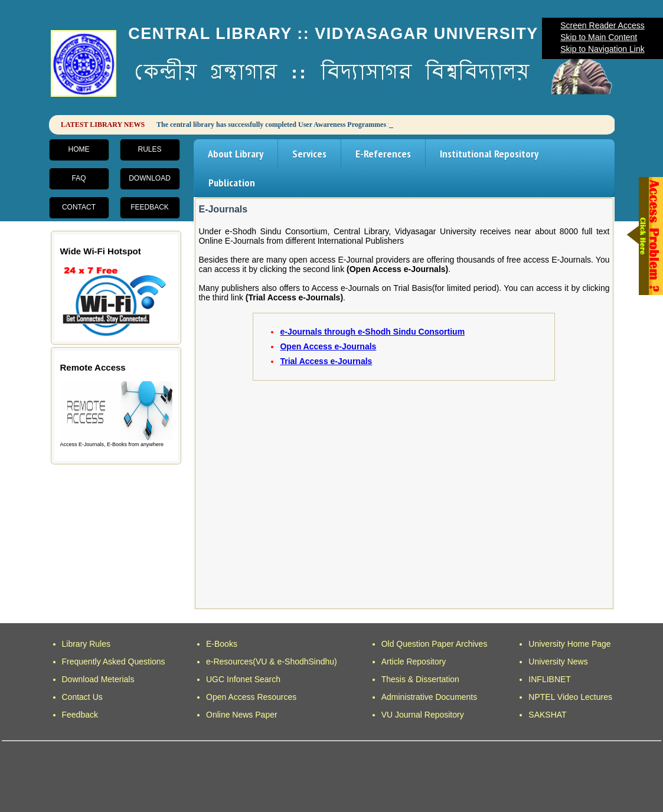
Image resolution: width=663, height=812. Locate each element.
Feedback (150, 207)
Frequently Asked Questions (114, 662)
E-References (383, 154)
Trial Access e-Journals (326, 361)
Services (309, 154)
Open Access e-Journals (328, 346)
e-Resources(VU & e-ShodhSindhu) (272, 662)
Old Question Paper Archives (435, 644)
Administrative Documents (430, 697)
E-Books (222, 644)
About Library (236, 154)
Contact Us (82, 697)
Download (150, 178)
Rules (149, 149)
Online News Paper (242, 715)
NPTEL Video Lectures (570, 697)
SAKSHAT (547, 715)
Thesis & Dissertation (420, 679)
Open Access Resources (251, 697)
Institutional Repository (489, 154)
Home (79, 149)
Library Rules (86, 644)
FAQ (79, 178)
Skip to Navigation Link (602, 49)
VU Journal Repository (423, 715)
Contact (79, 207)
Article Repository (414, 662)
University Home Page (569, 644)
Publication (232, 183)
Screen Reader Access (602, 25)
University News (558, 662)
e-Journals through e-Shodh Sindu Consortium (372, 332)
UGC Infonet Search (243, 679)
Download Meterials (98, 679)
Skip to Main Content (599, 37)
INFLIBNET (550, 679)
